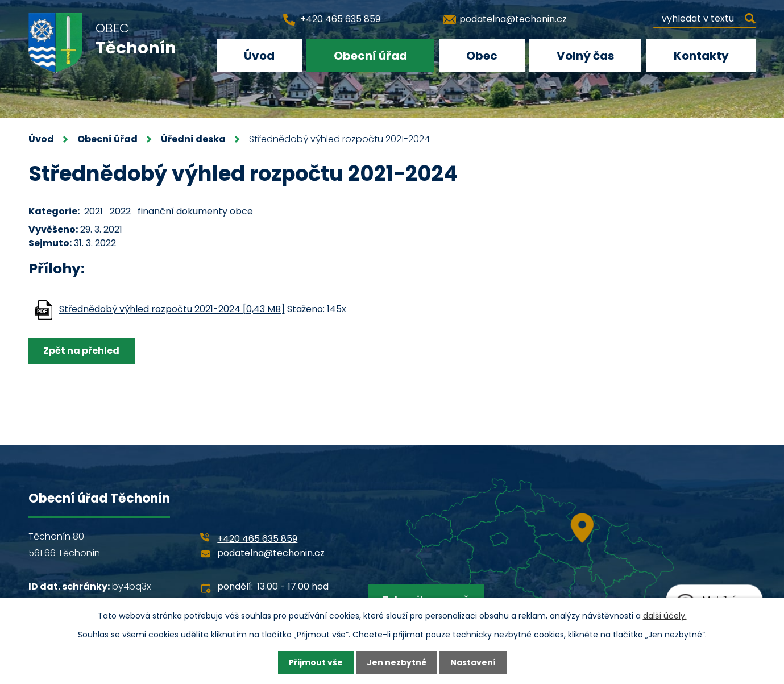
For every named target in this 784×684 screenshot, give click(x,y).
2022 (120, 211)
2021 (94, 211)
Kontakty (701, 56)
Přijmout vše (316, 662)
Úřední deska (193, 139)
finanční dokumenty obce (195, 211)
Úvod (259, 56)
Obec (482, 56)
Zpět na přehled (82, 351)
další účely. (665, 616)
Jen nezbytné (397, 662)
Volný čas (585, 56)
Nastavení (473, 662)
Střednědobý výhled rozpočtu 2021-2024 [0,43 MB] (172, 310)
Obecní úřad (370, 56)
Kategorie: (54, 211)
